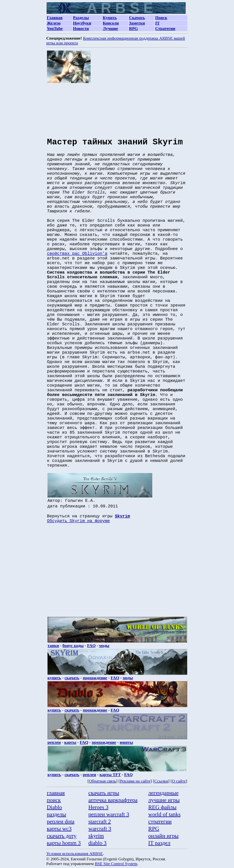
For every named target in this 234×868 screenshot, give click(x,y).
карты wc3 (59, 829)
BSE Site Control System (116, 864)
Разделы (81, 18)
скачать (72, 678)
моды (104, 646)
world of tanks (164, 814)
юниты (126, 742)
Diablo (54, 807)
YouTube (55, 28)
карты (70, 742)
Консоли (111, 23)
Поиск (161, 18)
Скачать (137, 18)
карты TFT (110, 775)
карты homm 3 (64, 843)
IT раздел (159, 843)
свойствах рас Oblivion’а (77, 254)
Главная (55, 18)
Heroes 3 (98, 807)
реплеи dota (61, 821)
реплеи (54, 742)
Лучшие (110, 28)
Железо (54, 23)
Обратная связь (103, 781)
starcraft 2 (100, 821)
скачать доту (62, 836)
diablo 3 (97, 843)
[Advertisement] (117, 107)
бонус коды (73, 646)
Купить (110, 18)
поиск (54, 800)
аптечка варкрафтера (113, 800)
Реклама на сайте (135, 781)
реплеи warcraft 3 (109, 814)
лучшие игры (164, 800)
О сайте (179, 781)
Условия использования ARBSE (75, 854)
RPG (134, 28)
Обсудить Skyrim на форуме (78, 521)
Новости (81, 28)
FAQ (91, 646)
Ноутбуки (82, 23)
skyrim (96, 836)
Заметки (137, 23)
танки (53, 646)
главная (56, 793)
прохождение (95, 678)
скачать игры (104, 793)
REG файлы (162, 807)
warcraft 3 (100, 829)
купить (54, 678)
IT (157, 23)
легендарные (163, 793)
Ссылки (161, 781)
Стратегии (165, 28)
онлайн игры (163, 836)
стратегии (160, 821)
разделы (56, 814)
